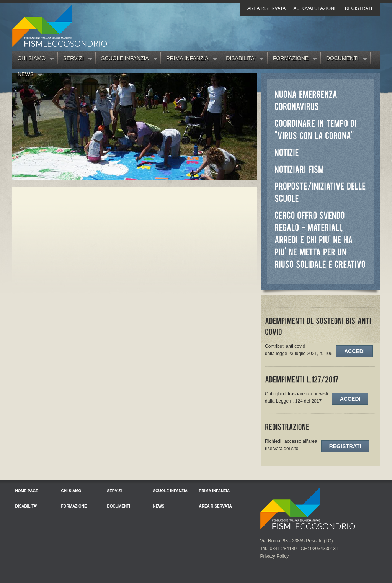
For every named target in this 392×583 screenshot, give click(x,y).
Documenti (344, 60)
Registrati (359, 8)
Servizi (75, 60)
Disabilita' (242, 60)
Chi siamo (33, 60)
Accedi (354, 351)
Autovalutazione (315, 8)
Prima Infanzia (189, 60)
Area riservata (266, 8)
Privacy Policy (275, 556)
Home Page (27, 491)
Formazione (292, 60)
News (27, 76)
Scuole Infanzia (126, 60)
